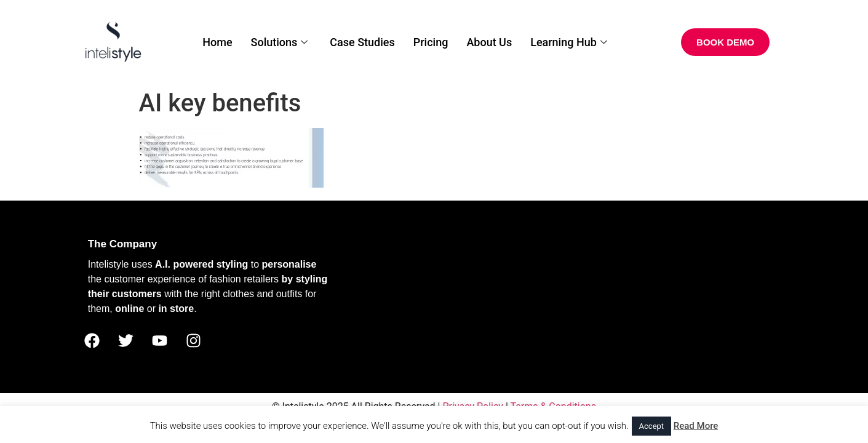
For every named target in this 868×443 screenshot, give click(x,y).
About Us (489, 42)
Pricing (431, 42)
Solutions (280, 42)
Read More (696, 426)
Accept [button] (652, 426)
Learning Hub (569, 42)
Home (217, 42)
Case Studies (362, 42)
